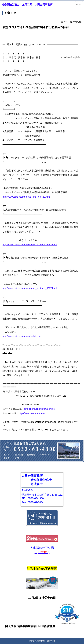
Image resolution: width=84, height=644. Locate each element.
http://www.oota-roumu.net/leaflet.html (22, 336)
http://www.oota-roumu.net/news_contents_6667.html (30, 288)
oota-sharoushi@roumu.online (39, 409)
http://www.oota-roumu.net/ (33, 413)
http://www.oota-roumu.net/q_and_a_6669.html (26, 197)
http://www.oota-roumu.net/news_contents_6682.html (30, 245)
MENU (79, 5)
